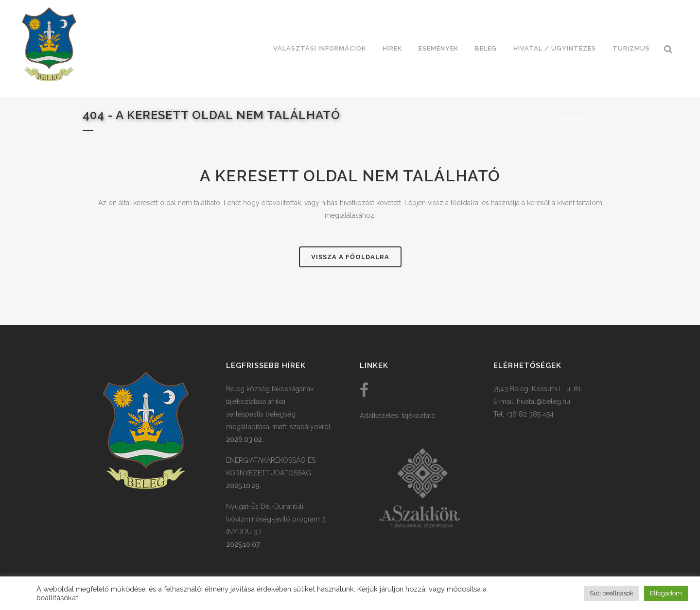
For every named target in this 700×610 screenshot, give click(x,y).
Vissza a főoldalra (350, 257)
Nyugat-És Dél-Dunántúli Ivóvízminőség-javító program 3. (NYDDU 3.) (277, 519)
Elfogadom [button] (666, 593)
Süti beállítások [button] (612, 593)
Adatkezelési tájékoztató (398, 416)
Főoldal (572, 119)
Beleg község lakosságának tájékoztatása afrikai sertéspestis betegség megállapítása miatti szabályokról (278, 408)
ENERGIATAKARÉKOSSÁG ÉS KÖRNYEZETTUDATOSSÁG (271, 467)
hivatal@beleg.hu (543, 401)
